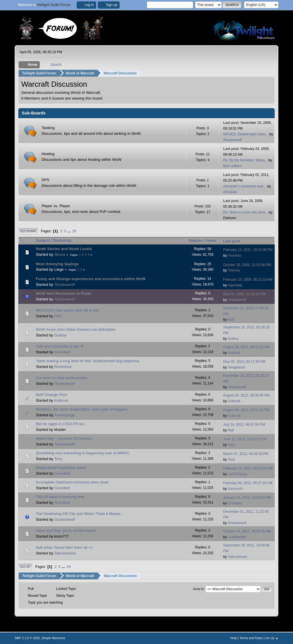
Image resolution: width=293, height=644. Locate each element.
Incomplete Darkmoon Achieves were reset (72, 482)
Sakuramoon (65, 553)
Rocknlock (63, 367)
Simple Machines (54, 638)
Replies (196, 240)
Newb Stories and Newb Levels (64, 248)
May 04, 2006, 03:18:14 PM (244, 294)
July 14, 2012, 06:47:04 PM (244, 425)
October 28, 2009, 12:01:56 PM (247, 265)
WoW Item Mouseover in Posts (64, 293)
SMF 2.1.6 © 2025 (27, 638)
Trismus (234, 270)
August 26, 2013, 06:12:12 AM (246, 347)
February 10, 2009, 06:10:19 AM (248, 280)
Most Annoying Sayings (57, 264)
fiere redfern (232, 166)
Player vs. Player (56, 206)
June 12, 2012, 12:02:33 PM (245, 439)
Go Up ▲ (272, 638)
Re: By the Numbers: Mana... (245, 160)
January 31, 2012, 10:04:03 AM (247, 498)
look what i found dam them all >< (64, 547)
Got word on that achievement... (63, 378)
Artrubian (230, 192)
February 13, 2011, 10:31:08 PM (248, 249)
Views (211, 240)
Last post (234, 241)
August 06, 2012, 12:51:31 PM (246, 410)
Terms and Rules (251, 638)
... (70, 231)
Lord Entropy (238, 474)
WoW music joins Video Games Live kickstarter (76, 329)
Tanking (48, 128)
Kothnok (234, 353)
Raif (58, 316)
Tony (231, 445)
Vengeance (236, 367)
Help (233, 638)
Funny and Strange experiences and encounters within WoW (91, 279)
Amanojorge (64, 415)
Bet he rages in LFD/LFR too (60, 424)
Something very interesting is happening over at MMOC (83, 453)
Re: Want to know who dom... (246, 212)
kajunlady (235, 285)
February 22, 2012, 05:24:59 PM (248, 468)
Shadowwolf (232, 140)
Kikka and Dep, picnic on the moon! (66, 531)
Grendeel (62, 352)
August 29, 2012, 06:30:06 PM (246, 395)
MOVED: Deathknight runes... (246, 134)
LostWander (237, 537)
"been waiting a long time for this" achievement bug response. (88, 361)
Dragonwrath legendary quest (61, 468)
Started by (62, 240)
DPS (45, 180)
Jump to (198, 589)
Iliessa (60, 254)
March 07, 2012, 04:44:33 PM (246, 454)
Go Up (25, 567)
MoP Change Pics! (52, 395)
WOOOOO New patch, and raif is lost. (68, 310)
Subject (43, 240)
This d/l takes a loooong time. (61, 497)
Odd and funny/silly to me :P (60, 346)
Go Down (28, 231)
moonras (234, 255)
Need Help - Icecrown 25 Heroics (64, 438)
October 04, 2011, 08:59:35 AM (247, 531)
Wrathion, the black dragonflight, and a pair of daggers (82, 409)
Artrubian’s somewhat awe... (245, 186)
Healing (48, 154)
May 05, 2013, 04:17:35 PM (244, 362)
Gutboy (61, 335)
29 (74, 231)
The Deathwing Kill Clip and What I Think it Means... (80, 514)
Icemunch (235, 489)
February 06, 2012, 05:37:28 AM (248, 483)
